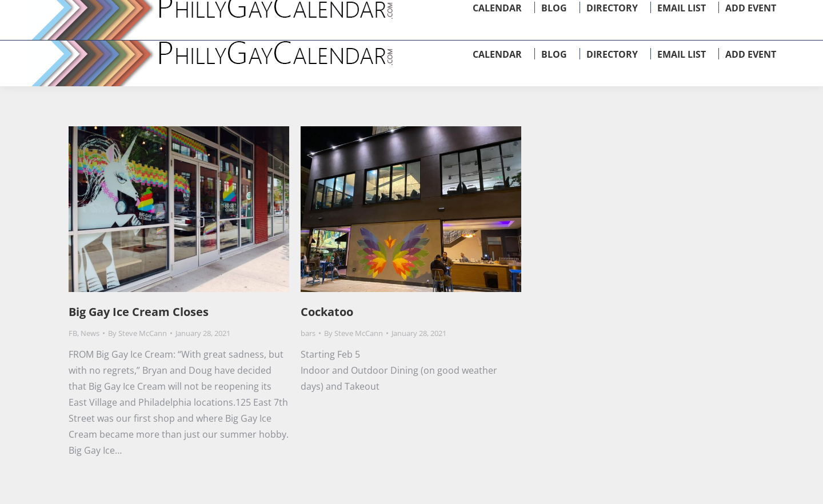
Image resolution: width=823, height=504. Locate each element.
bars (308, 333)
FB (73, 333)
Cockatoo (327, 312)
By (137, 333)
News (90, 333)
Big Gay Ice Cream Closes (139, 312)
